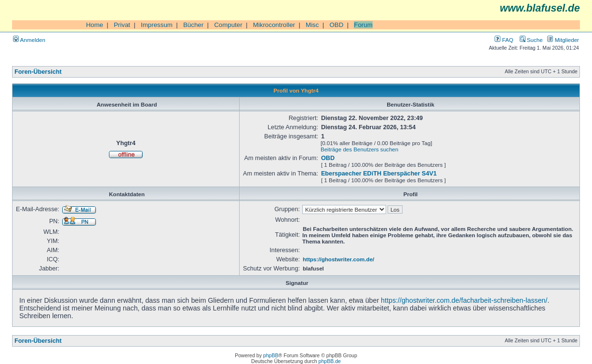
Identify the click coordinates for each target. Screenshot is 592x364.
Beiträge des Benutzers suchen (359, 149)
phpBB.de (330, 361)
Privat (122, 25)
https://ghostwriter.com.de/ (338, 259)
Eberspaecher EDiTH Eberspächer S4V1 (379, 174)
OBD (336, 25)
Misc (312, 25)
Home (94, 25)
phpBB (271, 355)
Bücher (193, 25)
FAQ (504, 40)
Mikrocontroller (274, 25)
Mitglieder (563, 40)
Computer (228, 25)
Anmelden (29, 40)
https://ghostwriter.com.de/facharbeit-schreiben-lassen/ (464, 300)
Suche (531, 40)
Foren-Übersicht (38, 72)
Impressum (157, 25)
